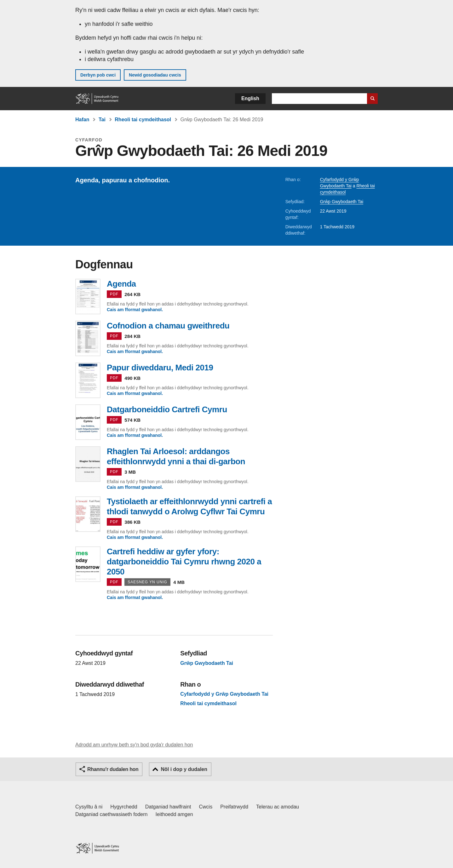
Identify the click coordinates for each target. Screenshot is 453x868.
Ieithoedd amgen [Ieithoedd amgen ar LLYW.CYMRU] (174, 814)
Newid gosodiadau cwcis (155, 75)
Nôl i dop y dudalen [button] (184, 769)
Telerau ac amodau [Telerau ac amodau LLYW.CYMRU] (278, 807)
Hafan (82, 120)
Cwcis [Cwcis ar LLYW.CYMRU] (206, 807)
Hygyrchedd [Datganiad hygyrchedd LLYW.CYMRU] (124, 807)
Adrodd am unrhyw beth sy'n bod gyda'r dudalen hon (134, 745)
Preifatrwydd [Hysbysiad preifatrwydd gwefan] (234, 807)
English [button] (250, 98)
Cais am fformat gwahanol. (135, 310)
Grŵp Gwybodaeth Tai (342, 202)
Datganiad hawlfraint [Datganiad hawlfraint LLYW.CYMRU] (168, 807)
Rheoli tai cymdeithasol (143, 120)
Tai (102, 120)
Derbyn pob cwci (98, 75)
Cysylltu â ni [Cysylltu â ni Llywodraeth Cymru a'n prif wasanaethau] (89, 807)
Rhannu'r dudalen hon (113, 769)
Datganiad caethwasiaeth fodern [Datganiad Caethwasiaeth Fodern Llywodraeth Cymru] (112, 814)
